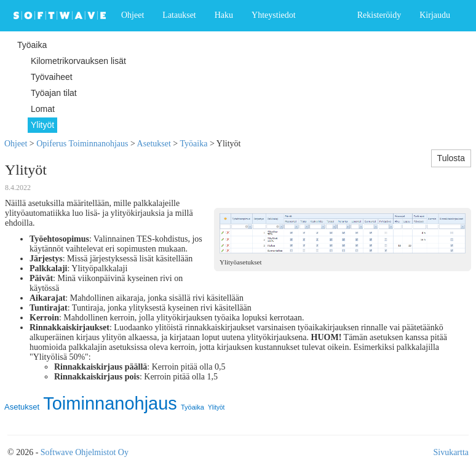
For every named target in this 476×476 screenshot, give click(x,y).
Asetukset (154, 144)
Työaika (193, 144)
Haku (224, 15)
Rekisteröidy (379, 15)
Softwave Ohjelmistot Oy (85, 452)
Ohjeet (133, 15)
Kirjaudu (435, 15)
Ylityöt (216, 407)
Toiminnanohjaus (110, 403)
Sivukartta (451, 452)
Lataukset (179, 15)
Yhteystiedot (274, 15)
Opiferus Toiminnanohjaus (82, 144)
